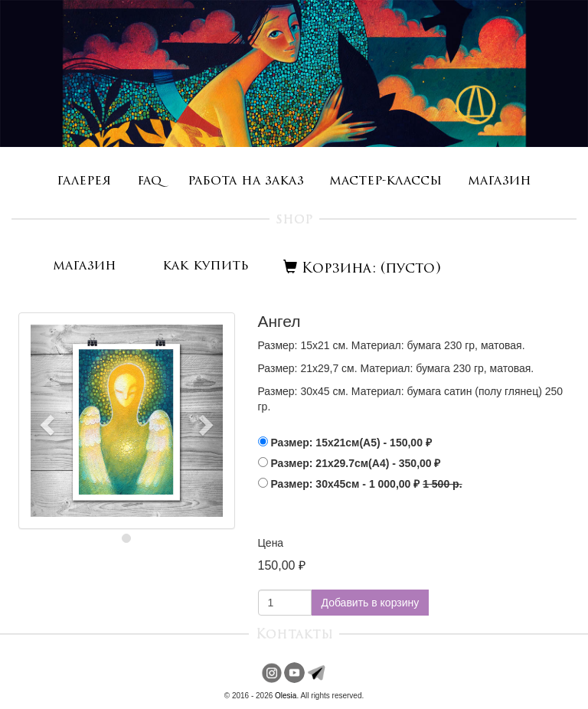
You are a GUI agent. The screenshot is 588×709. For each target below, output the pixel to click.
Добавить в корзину (371, 603)
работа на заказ (246, 181)
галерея (84, 181)
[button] (45, 421)
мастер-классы (385, 181)
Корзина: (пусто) (362, 269)
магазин (500, 181)
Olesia (286, 696)
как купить (206, 266)
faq (149, 181)
